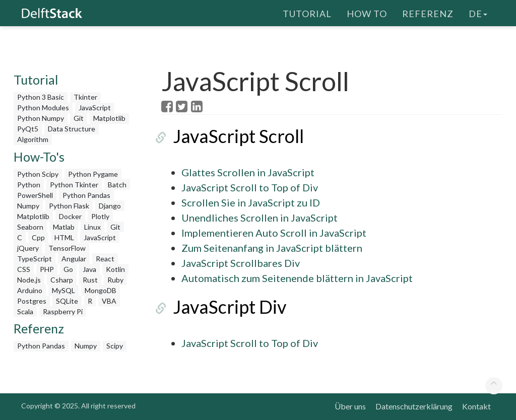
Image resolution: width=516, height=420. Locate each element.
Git (79, 118)
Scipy (115, 346)
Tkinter (85, 97)
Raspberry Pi (63, 311)
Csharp (62, 280)
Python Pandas (86, 195)
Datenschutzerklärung (414, 406)
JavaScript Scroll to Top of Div (250, 187)
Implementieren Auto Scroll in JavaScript (274, 233)
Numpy (28, 206)
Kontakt (476, 406)
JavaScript (95, 108)
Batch (117, 185)
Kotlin (115, 269)
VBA (109, 301)
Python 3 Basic (41, 97)
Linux (92, 227)
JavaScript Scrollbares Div (241, 263)
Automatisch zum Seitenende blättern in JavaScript (297, 278)
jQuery (28, 248)
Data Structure (72, 129)
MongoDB (101, 290)
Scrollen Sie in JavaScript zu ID (251, 202)
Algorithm (33, 139)
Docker (70, 216)
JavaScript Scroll (227, 136)
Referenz (428, 13)
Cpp (38, 237)
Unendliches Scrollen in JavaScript (260, 218)
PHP (47, 269)
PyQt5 (28, 129)
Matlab (64, 227)
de (478, 13)
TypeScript (35, 259)
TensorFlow (67, 248)
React (105, 259)
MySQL (63, 290)
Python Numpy (41, 118)
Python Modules (43, 108)
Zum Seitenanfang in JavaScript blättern (272, 248)
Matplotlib (109, 118)
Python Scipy (38, 174)
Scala (25, 311)
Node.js (29, 280)
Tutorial (307, 13)
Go (68, 269)
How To (367, 13)
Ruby (115, 280)
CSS (24, 269)
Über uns (350, 406)
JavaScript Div (218, 307)
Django (110, 206)
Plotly (100, 216)
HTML (64, 237)
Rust (90, 280)
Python (29, 185)
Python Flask (69, 206)
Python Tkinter (74, 185)
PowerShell (35, 195)
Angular (74, 259)
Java (89, 269)
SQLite (67, 301)
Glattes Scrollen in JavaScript (248, 172)
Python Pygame (93, 174)
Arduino (30, 290)
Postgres (32, 301)
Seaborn (30, 227)
